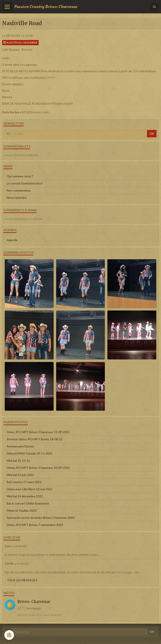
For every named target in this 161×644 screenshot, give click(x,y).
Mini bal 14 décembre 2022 (25, 496)
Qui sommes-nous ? (20, 176)
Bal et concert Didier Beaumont (28, 503)
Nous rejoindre (17, 198)
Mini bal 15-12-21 (18, 461)
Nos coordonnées (19, 190)
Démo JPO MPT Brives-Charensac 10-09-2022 (38, 468)
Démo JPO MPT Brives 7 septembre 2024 (35, 525)
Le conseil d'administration (25, 183)
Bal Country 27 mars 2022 (24, 482)
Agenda (12, 240)
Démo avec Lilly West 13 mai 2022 (29, 489)
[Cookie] (9, 635)
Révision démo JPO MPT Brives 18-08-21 (35, 439)
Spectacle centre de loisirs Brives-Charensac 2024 (41, 518)
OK (152, 134)
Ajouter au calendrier (20, 42)
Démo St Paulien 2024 (22, 510)
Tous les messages (22, 580)
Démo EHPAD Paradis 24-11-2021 (30, 453)
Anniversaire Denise (20, 446)
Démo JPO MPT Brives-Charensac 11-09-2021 (38, 432)
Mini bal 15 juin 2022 (20, 475)
